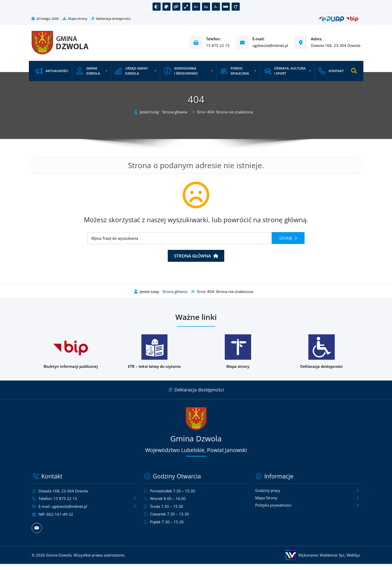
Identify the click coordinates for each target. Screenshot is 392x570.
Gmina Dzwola (88, 71)
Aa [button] (206, 7)
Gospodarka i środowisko (181, 71)
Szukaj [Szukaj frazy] (286, 238)
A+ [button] (196, 7)
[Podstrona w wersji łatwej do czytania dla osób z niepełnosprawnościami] (154, 352)
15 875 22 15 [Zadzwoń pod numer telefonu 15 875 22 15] (218, 45)
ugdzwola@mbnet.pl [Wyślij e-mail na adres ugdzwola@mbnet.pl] (270, 45)
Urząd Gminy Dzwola (131, 71)
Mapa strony (75, 19)
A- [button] (216, 7)
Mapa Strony (266, 498)
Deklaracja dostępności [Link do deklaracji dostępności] (196, 390)
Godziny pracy (268, 491)
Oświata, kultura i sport (285, 71)
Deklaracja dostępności (111, 19)
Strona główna (175, 112)
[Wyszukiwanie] (180, 238)
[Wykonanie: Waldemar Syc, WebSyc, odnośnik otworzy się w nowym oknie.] (280, 555)
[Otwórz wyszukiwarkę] (354, 71)
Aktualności (52, 71)
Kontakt (331, 71)
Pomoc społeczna (235, 71)
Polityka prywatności (273, 506)
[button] (157, 7)
